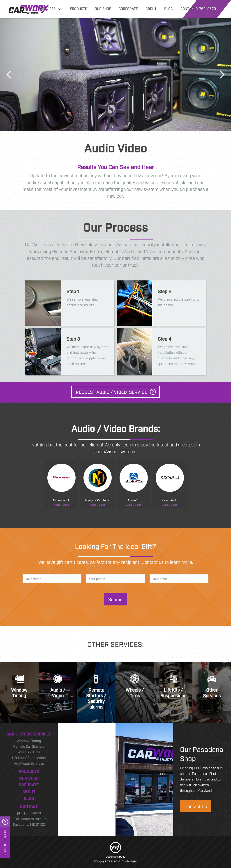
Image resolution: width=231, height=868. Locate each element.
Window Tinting (29, 740)
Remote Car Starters (29, 746)
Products (29, 771)
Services (48, 8)
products (79, 8)
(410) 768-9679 (29, 813)
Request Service (5, 842)
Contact (29, 806)
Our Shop (29, 778)
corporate (128, 8)
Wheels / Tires (29, 752)
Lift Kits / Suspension (29, 757)
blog (169, 8)
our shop (103, 8)
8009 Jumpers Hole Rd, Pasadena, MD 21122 (29, 821)
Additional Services (29, 763)
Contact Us (196, 806)
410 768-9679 (204, 8)
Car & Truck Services (29, 734)
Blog (29, 798)
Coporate (29, 785)
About (29, 791)
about (151, 8)
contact (188, 8)
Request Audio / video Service (112, 392)
